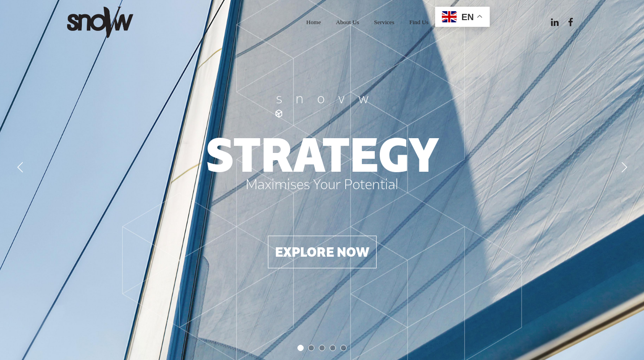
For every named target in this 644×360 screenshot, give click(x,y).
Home (314, 22)
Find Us (419, 22)
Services (384, 22)
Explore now (322, 252)
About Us (347, 22)
